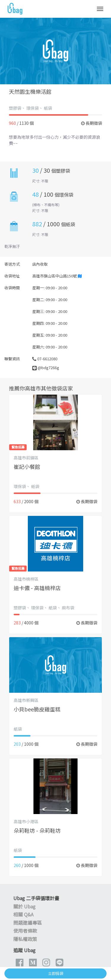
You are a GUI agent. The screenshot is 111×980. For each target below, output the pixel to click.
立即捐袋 (56, 973)
